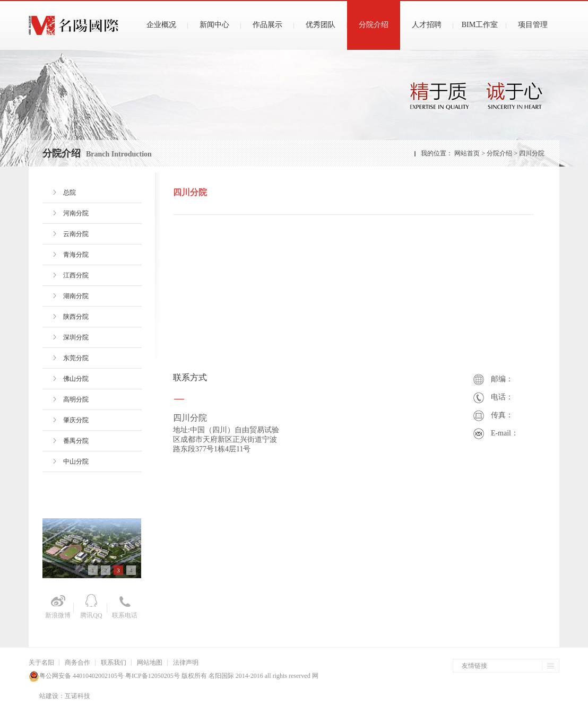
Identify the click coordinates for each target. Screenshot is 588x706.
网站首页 (467, 153)
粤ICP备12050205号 (152, 676)
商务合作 (77, 663)
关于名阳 (41, 663)
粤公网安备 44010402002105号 (81, 676)
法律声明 (186, 663)
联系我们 (114, 663)
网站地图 (150, 663)
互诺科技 (77, 696)
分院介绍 (500, 153)
